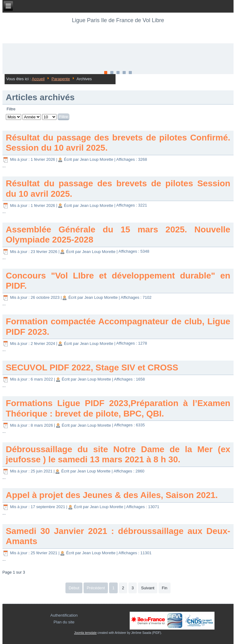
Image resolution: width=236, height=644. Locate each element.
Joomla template (85, 633)
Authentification (64, 615)
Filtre (63, 117)
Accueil (38, 79)
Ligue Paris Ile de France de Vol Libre (118, 20)
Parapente (61, 79)
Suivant (148, 588)
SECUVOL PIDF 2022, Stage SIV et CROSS (92, 367)
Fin (164, 588)
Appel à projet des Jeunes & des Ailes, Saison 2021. (112, 495)
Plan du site (64, 622)
